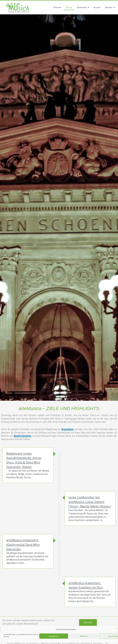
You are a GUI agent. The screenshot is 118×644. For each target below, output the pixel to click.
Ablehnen (84, 636)
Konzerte (97, 7)
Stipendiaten (83, 7)
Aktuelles (110, 7)
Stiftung (69, 7)
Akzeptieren (54, 636)
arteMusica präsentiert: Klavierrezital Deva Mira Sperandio (23, 545)
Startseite (57, 7)
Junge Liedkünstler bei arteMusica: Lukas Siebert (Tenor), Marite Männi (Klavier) (90, 502)
